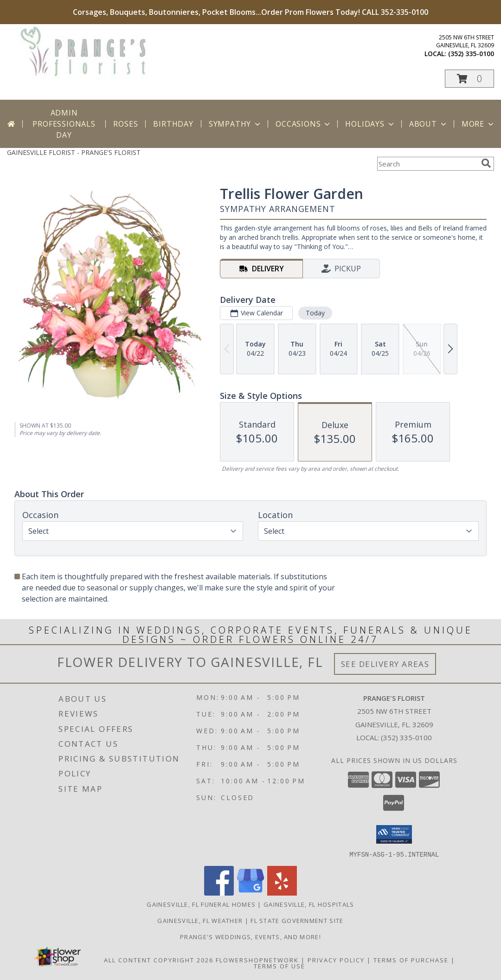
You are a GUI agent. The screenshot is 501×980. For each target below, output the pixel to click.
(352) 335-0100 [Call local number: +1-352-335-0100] (471, 54)
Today (315, 313)
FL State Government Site (297, 920)
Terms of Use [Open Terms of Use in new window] (279, 966)
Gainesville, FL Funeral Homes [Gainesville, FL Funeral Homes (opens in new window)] (201, 904)
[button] (469, 79)
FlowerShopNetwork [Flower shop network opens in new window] (257, 960)
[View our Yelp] (282, 893)
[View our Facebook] (219, 893)
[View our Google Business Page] (250, 893)
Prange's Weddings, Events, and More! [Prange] (250, 936)
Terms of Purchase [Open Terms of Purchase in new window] (411, 960)
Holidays (370, 124)
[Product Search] (427, 164)
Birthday (173, 124)
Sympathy (235, 124)
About (429, 124)
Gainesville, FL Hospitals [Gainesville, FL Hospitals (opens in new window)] (309, 904)
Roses (125, 124)
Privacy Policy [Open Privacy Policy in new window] (336, 960)
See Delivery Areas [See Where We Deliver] (385, 664)
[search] (486, 163)
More (479, 124)
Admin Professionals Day (64, 124)
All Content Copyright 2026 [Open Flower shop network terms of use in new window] (159, 960)
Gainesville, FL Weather (200, 920)
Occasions (304, 124)
